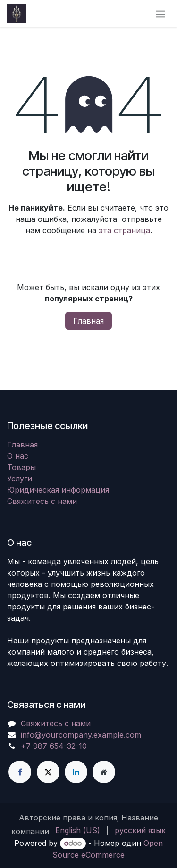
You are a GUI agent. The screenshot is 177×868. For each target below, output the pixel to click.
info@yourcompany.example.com (81, 735)
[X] (48, 772)
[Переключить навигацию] (160, 14)
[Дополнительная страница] (104, 772)
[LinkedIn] (76, 772)
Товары (21, 467)
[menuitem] (78, 830)
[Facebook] (20, 772)
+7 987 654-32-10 (54, 746)
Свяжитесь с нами (42, 501)
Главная (88, 321)
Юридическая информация (58, 490)
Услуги (20, 479)
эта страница (124, 230)
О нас (18, 456)
